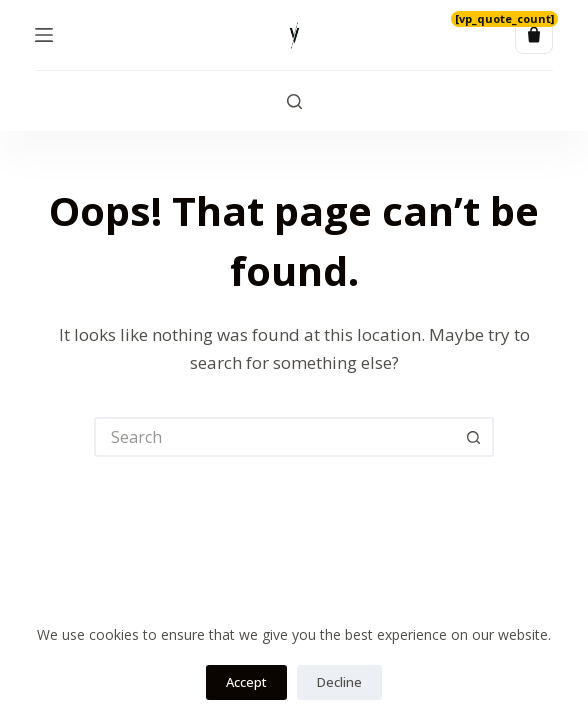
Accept (246, 682)
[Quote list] (534, 35)
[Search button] (474, 437)
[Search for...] (274, 437)
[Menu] (44, 35)
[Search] (294, 101)
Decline (339, 682)
